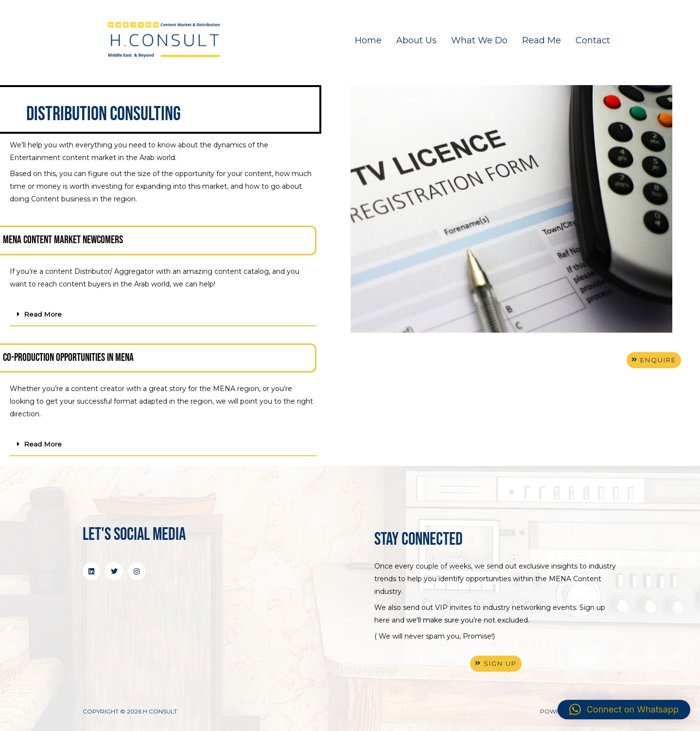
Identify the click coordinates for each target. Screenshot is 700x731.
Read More (43, 314)
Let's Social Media (134, 534)
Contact (593, 40)
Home (368, 40)
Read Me (542, 40)
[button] (163, 315)
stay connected (419, 539)
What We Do (479, 40)
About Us (416, 40)
